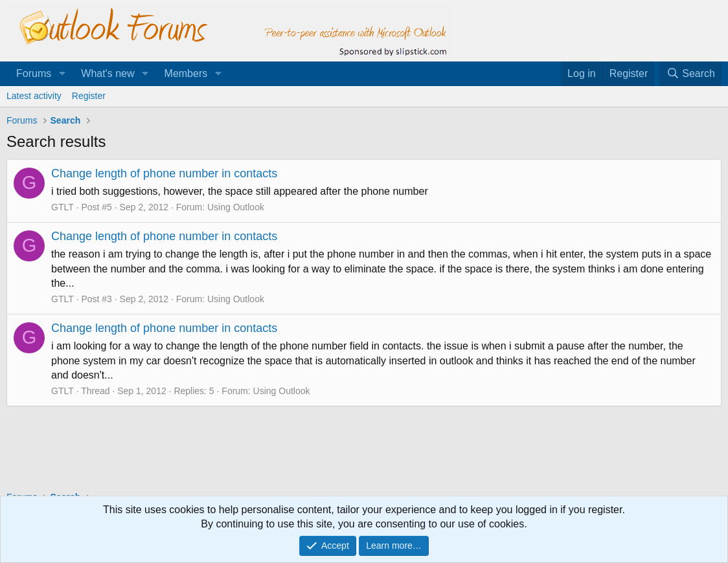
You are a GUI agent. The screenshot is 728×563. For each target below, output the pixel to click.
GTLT (63, 207)
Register (89, 96)
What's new (108, 73)
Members (186, 73)
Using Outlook (236, 207)
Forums (34, 73)
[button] (62, 74)
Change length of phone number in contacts (164, 173)
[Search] (690, 74)
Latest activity (34, 96)
